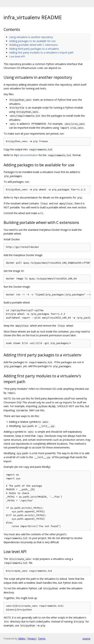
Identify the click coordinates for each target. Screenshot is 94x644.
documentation (29, 155)
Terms (42, 639)
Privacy (32, 639)
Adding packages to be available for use (32, 41)
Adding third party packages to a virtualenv (34, 49)
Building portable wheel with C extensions (33, 45)
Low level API (17, 56)
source (86, 639)
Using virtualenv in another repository (31, 37)
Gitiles (22, 639)
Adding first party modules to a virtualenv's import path (41, 52)
